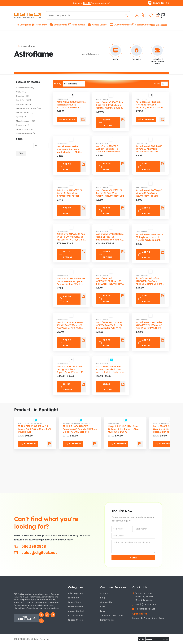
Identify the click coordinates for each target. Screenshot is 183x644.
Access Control (97, 25)
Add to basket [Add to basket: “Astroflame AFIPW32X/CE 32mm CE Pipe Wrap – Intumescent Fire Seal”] (65, 211)
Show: (157, 84)
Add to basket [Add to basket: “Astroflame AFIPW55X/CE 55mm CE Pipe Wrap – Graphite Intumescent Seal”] (105, 211)
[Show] (164, 84)
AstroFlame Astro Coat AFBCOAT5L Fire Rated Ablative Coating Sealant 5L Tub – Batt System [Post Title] (150, 282)
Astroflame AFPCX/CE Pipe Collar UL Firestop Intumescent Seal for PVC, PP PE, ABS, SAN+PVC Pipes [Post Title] (110, 238)
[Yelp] (41, 621)
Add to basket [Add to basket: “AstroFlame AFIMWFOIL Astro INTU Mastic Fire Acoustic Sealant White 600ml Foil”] (105, 166)
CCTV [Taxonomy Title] (116, 59)
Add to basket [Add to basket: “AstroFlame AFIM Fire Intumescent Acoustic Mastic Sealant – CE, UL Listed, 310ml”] (65, 167)
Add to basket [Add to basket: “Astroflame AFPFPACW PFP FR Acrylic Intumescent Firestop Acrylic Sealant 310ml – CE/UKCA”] (144, 255)
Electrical (20, 96)
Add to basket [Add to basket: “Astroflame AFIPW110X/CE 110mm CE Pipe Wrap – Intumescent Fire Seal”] (144, 166)
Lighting (20, 117)
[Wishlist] (150, 15)
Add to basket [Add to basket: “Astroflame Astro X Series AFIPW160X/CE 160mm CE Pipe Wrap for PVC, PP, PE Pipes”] (144, 343)
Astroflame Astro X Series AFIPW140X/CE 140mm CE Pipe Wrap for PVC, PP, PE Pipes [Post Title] (109, 327)
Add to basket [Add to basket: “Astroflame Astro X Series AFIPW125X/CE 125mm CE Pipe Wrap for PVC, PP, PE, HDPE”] (65, 343)
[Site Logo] (28, 15)
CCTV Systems (119, 25)
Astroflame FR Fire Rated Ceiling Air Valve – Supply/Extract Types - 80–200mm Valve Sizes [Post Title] (71, 371)
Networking (21, 125)
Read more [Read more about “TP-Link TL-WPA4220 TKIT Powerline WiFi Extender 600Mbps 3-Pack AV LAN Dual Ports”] (73, 444)
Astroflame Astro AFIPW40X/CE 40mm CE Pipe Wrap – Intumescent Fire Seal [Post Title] (109, 282)
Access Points (24, 423)
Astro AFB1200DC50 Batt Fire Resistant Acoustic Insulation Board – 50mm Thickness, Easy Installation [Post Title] (71, 106)
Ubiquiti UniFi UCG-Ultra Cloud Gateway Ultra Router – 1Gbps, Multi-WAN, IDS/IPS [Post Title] (124, 429)
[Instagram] (47, 615)
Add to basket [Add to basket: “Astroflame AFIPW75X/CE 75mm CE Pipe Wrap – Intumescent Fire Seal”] (144, 211)
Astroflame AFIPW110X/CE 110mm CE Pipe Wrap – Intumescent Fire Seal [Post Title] (149, 149)
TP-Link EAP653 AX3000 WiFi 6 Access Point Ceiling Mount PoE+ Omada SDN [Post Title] (35, 429)
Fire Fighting (76, 25)
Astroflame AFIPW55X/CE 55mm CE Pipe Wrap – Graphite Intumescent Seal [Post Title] (110, 193)
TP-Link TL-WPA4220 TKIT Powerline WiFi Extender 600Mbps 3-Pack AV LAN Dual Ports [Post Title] (80, 429)
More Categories (158, 25)
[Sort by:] (74, 84)
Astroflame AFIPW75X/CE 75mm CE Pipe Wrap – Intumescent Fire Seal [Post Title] (149, 193)
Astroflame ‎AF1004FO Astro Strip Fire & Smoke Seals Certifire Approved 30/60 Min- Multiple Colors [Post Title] (110, 106)
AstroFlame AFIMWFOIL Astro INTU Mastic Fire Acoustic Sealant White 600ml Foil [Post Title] (108, 150)
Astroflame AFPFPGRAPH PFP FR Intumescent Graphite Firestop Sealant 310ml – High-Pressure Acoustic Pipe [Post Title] (71, 283)
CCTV (19, 92)
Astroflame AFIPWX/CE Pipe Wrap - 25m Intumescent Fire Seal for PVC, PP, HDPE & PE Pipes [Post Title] (71, 238)
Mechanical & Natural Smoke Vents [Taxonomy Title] (157, 61)
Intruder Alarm (23, 113)
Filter (21, 153)
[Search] (126, 15)
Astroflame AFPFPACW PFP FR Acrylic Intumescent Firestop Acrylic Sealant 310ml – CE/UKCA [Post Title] (149, 239)
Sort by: (58, 84)
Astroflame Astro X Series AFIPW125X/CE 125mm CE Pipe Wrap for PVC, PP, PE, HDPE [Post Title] (70, 327)
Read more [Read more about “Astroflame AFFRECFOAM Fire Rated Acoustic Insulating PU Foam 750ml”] (146, 119)
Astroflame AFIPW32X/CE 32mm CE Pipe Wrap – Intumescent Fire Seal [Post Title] (70, 193)
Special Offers (140, 25)
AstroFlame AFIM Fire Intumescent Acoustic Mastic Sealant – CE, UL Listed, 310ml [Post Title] (69, 151)
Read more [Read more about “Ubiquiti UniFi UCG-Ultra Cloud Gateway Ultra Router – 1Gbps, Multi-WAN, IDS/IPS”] (118, 444)
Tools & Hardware (24, 133)
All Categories (22, 25)
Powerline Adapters (83, 423)
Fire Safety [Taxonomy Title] (136, 59)
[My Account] (137, 15)
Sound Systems (23, 129)
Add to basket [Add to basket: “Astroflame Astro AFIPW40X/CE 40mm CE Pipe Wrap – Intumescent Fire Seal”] (105, 299)
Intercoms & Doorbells (26, 108)
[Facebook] (41, 615)
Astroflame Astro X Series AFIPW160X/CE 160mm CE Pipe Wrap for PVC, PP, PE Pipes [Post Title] (149, 327)
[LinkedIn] (53, 615)
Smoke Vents (58, 25)
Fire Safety (39, 25)
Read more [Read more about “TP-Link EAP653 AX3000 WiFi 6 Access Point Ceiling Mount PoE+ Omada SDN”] (28, 444)
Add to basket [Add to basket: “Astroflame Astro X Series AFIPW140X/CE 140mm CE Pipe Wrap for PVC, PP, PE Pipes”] (105, 343)
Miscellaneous (23, 121)
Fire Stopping (22, 104)
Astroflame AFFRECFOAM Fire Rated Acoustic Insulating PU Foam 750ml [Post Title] (150, 105)
